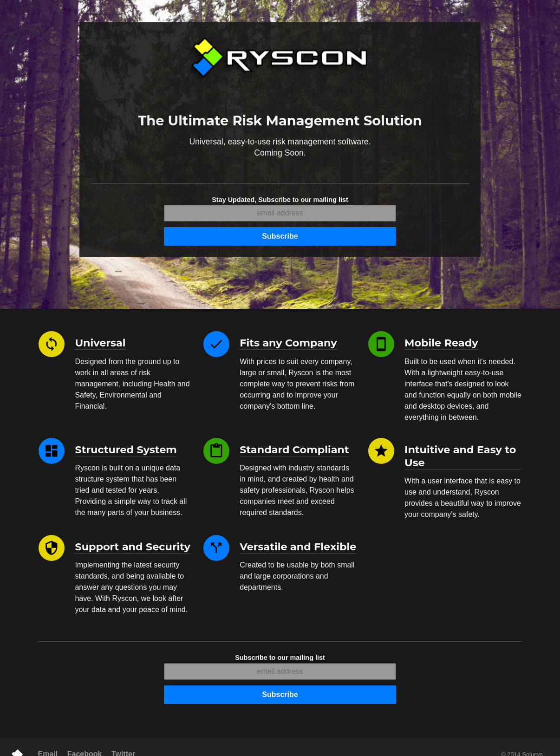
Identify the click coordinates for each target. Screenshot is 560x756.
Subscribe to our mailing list (280, 658)
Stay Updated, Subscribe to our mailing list (280, 200)
